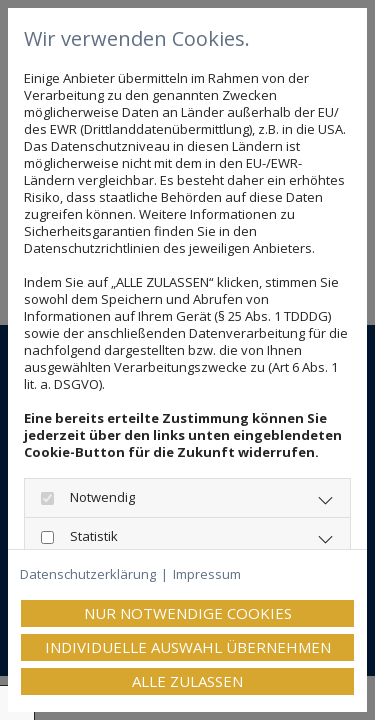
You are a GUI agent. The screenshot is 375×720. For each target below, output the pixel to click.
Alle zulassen (187, 681)
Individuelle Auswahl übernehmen (188, 647)
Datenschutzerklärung (88, 574)
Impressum (207, 574)
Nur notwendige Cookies (188, 613)
